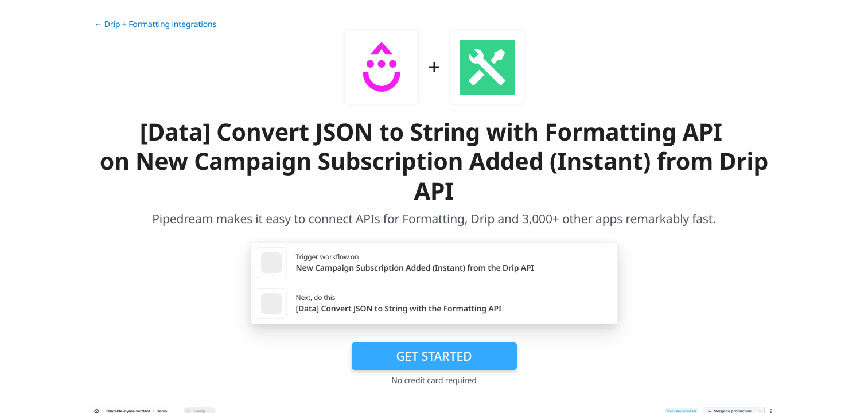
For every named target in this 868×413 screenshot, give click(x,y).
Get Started (434, 356)
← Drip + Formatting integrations (156, 24)
